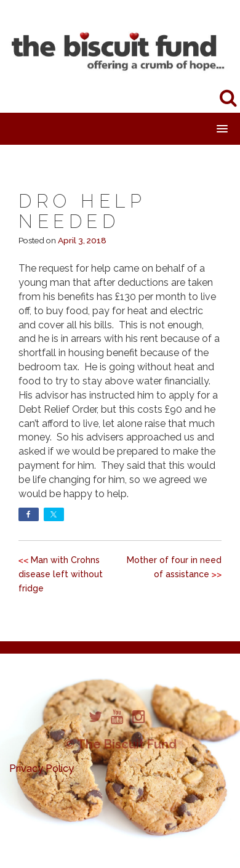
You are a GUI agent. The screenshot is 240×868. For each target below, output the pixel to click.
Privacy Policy (42, 769)
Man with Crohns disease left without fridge (61, 574)
